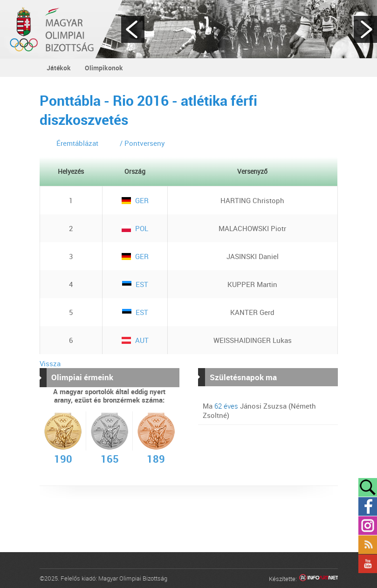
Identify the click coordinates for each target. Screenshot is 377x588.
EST (135, 284)
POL (135, 228)
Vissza (50, 363)
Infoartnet (319, 579)
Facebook (368, 506)
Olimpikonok (104, 68)
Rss (368, 545)
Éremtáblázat (77, 143)
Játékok (59, 68)
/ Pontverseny (142, 143)
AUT (135, 340)
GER (135, 200)
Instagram (368, 526)
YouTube (368, 564)
